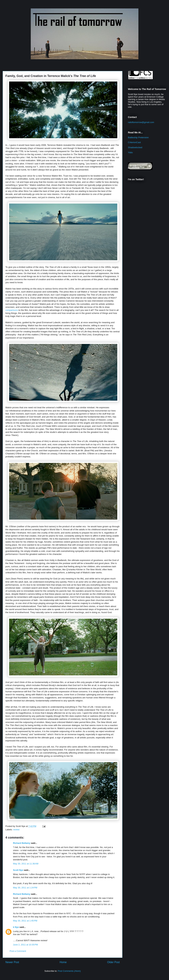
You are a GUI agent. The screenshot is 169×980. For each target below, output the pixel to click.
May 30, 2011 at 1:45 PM (25, 921)
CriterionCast (134, 142)
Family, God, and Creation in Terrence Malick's (51, 76)
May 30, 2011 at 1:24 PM (25, 888)
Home (63, 962)
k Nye (16, 927)
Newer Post (12, 962)
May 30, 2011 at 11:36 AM (26, 864)
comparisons (12, 310)
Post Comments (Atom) (69, 971)
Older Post (113, 962)
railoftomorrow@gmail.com (141, 122)
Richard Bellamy (22, 843)
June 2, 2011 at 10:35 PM (25, 945)
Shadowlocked (135, 147)
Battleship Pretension (138, 137)
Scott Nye (18, 870)
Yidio (130, 152)
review (16, 830)
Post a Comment (18, 951)
